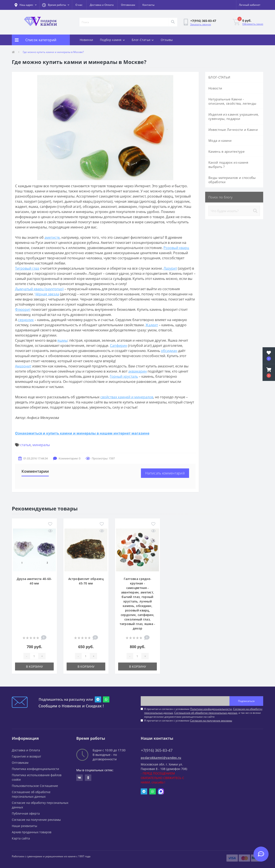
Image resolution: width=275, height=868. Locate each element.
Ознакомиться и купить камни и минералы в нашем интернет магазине (82, 433)
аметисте (52, 237)
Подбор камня (112, 40)
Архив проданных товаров (32, 832)
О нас (79, 5)
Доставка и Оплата (102, 5)
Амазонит (23, 366)
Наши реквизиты (24, 826)
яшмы (62, 340)
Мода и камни (220, 140)
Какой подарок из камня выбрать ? (228, 165)
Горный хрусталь (124, 376)
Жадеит (152, 325)
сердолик (26, 320)
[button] (56, 5)
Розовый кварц (176, 248)
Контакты (148, 5)
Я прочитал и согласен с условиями (188, 721)
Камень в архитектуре (226, 151)
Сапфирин (119, 346)
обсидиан (169, 351)
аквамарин (137, 371)
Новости (215, 88)
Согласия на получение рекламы (211, 721)
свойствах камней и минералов (127, 397)
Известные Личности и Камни (233, 130)
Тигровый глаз (27, 268)
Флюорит (23, 309)
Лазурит (170, 268)
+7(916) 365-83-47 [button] (157, 750)
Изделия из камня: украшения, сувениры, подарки (234, 116)
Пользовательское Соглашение (35, 786)
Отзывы (167, 40)
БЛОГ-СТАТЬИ (219, 77)
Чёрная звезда (47, 294)
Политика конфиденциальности (35, 769)
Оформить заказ (253, 24)
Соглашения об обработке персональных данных (206, 713)
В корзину (34, 666)
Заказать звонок (201, 24)
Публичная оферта (26, 813)
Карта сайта (21, 838)
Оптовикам (128, 5)
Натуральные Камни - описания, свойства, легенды (232, 101)
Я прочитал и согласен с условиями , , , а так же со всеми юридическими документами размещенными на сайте (203, 713)
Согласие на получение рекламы (36, 820)
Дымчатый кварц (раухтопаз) (39, 289)
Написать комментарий (165, 473)
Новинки (86, 40)
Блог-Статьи (143, 40)
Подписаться (246, 701)
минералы (41, 445)
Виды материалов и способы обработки (232, 180)
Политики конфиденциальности (211, 709)
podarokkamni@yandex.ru (161, 758)
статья (25, 445)
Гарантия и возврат (27, 756)
